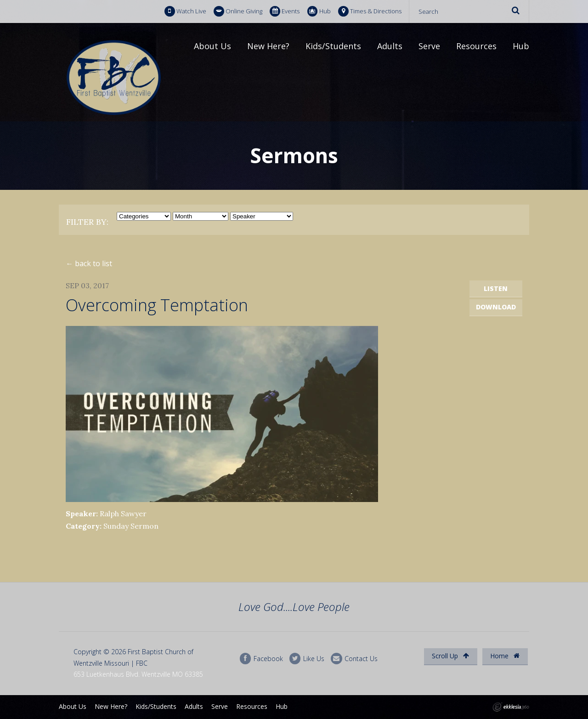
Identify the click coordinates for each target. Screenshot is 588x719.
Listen (496, 288)
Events (285, 11)
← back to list (89, 263)
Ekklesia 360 (511, 707)
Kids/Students (333, 46)
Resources (476, 46)
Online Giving (238, 11)
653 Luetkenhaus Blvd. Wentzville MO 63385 (138, 674)
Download (496, 307)
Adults (390, 46)
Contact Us (354, 659)
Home (505, 656)
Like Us (307, 659)
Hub (319, 11)
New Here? (268, 46)
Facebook (261, 659)
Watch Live (185, 11)
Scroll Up (450, 656)
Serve (429, 46)
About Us (212, 46)
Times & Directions (370, 11)
